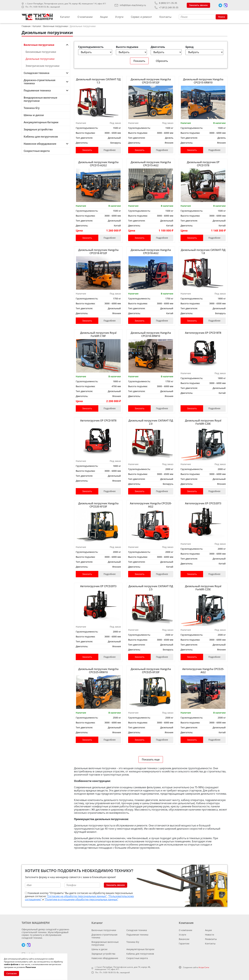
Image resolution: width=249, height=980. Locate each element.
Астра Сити (204, 967)
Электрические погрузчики (42, 66)
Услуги (119, 17)
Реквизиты (211, 939)
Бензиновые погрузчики (41, 52)
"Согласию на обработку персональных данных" (77, 896)
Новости (210, 935)
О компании (85, 17)
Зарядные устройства (103, 954)
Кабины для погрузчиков (140, 954)
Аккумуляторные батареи (140, 949)
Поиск (222, 17)
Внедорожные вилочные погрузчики (105, 943)
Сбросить (162, 61)
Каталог (65, 17)
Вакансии (184, 939)
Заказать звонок (198, 5)
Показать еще (151, 759)
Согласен (12, 973)
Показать (139, 61)
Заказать (87, 150)
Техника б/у (133, 942)
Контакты (165, 17)
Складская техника (137, 930)
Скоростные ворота (137, 958)
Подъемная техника (137, 935)
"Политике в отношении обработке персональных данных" (81, 899)
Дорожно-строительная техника (104, 936)
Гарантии (184, 944)
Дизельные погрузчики (40, 59)
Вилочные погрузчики (104, 930)
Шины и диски (99, 949)
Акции (104, 17)
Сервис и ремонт (141, 17)
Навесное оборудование (105, 958)
